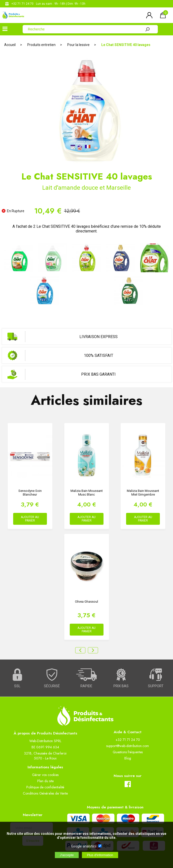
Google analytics (84, 846)
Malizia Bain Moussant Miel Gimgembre (143, 493)
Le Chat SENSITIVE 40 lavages (126, 45)
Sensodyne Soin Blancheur (30, 493)
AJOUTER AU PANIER (30, 519)
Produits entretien (41, 45)
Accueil (10, 45)
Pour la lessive (78, 45)
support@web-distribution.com (128, 746)
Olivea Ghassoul (86, 602)
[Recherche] (85, 29)
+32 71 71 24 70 (22, 4)
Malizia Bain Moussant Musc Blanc (87, 493)
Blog (128, 758)
